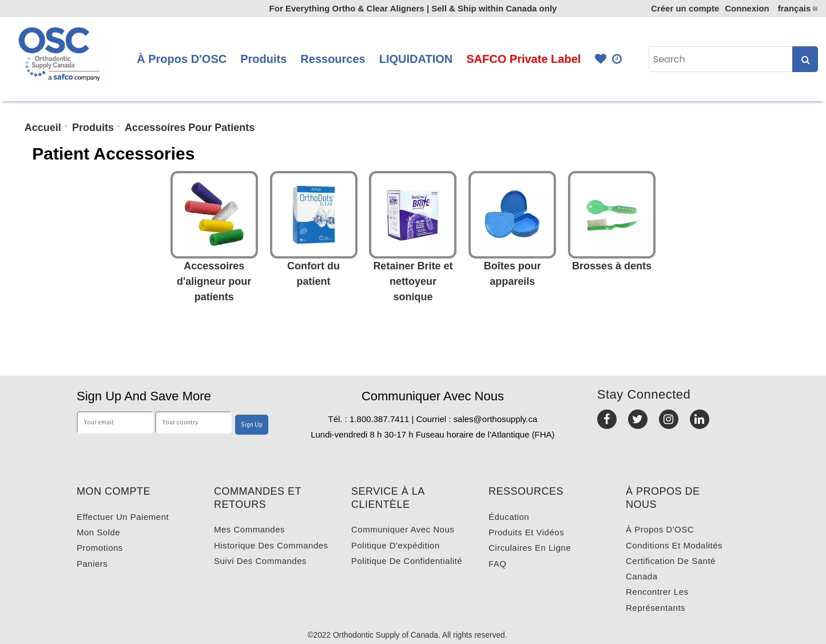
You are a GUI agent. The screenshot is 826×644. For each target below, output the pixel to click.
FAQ (498, 564)
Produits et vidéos (526, 532)
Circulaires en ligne (530, 548)
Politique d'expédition (396, 545)
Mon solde (98, 532)
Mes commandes (249, 529)
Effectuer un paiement (123, 517)
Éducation (509, 517)
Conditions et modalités (674, 545)
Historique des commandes (271, 545)
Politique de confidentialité (407, 561)
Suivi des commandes (260, 561)
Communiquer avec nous (403, 529)
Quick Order (618, 59)
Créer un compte (685, 8)
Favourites (601, 59)
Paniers (92, 564)
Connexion (747, 8)
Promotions (100, 548)
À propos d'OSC (660, 529)
